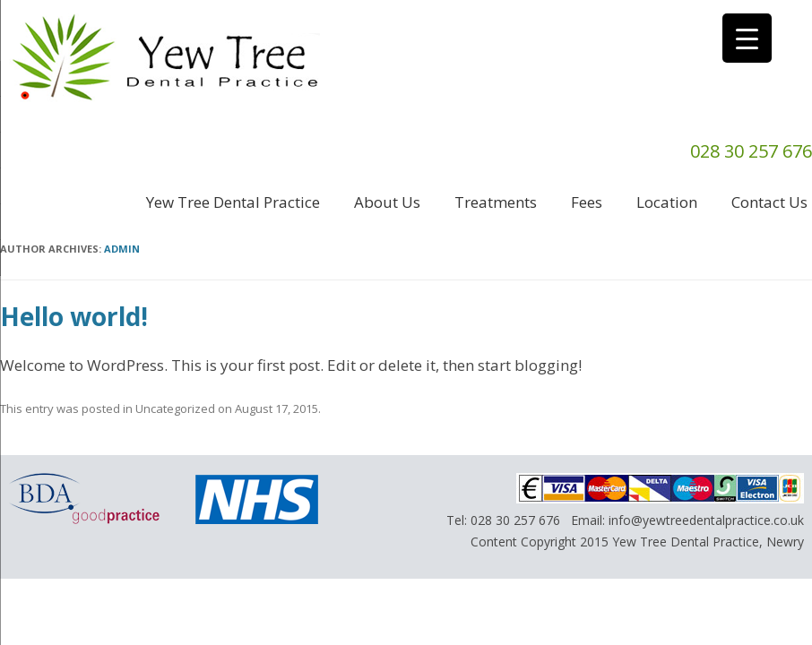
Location (667, 202)
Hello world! (74, 316)
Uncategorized (175, 408)
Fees (587, 202)
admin (122, 249)
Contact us (769, 202)
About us (387, 202)
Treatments (496, 202)
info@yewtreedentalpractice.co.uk (706, 520)
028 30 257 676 (515, 520)
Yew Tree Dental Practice (233, 202)
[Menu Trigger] (747, 38)
